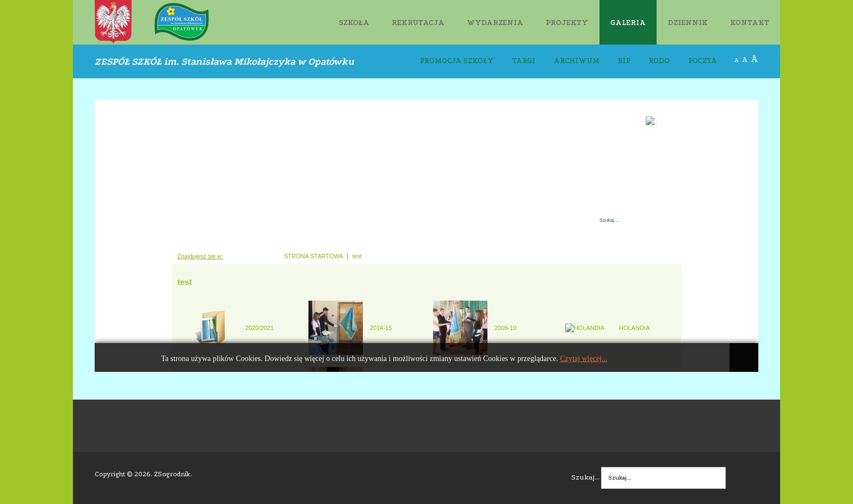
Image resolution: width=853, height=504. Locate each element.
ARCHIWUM (577, 61)
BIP (624, 61)
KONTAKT (750, 23)
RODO (659, 61)
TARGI (524, 61)
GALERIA (628, 23)
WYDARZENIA (495, 23)
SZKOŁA (354, 23)
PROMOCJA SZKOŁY (457, 61)
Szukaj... (585, 477)
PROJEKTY (567, 23)
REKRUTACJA (418, 23)
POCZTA (703, 61)
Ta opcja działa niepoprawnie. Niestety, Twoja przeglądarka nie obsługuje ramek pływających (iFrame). (426, 236)
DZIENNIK (688, 23)
